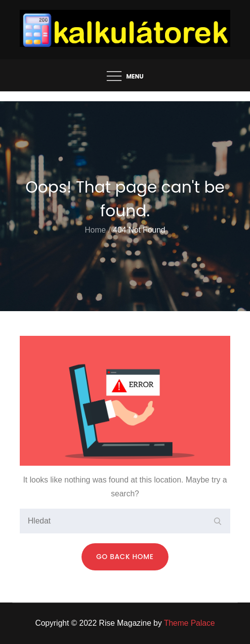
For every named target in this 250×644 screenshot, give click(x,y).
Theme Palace (189, 623)
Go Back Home (125, 557)
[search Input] (125, 521)
